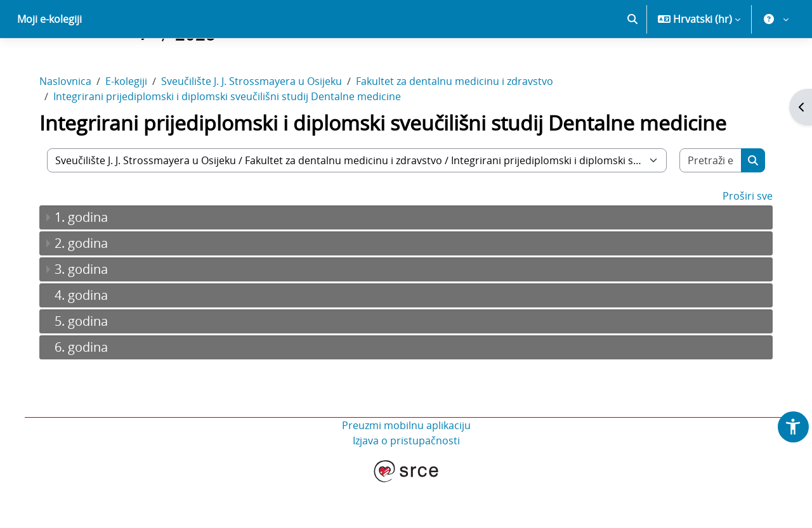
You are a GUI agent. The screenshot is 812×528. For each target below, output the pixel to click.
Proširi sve (742, 240)
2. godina (87, 287)
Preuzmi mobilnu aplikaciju (406, 470)
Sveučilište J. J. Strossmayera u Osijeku (257, 126)
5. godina (87, 365)
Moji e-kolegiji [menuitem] (49, 63)
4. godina (87, 339)
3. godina (87, 313)
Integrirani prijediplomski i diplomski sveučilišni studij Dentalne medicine (233, 141)
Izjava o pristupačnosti (406, 485)
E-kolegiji (132, 126)
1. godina (87, 261)
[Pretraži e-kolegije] (706, 205)
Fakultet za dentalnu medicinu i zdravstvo (460, 126)
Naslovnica (71, 126)
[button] (632, 63)
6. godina (87, 391)
